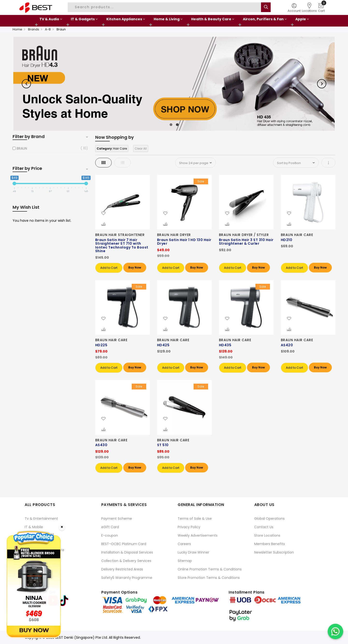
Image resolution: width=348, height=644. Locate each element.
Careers (184, 544)
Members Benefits (270, 544)
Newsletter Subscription (274, 552)
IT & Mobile (34, 527)
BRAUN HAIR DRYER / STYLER (244, 235)
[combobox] (165, 7)
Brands (34, 29)
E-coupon (110, 535)
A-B (48, 29)
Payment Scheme (117, 519)
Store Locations (267, 535)
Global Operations (269, 519)
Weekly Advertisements (198, 535)
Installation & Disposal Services (127, 552)
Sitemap (185, 561)
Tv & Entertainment (41, 519)
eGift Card (110, 527)
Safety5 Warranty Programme (127, 578)
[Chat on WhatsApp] (335, 631)
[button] (103, 214)
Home (17, 29)
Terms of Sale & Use (195, 519)
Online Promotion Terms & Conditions (210, 569)
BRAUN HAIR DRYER (174, 235)
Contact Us (264, 527)
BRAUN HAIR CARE (297, 235)
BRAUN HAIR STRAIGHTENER (120, 235)
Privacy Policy (189, 527)
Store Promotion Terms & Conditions (209, 578)
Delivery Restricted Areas (122, 569)
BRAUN (22, 148)
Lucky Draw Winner (193, 552)
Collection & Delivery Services (126, 561)
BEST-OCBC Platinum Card (124, 544)
